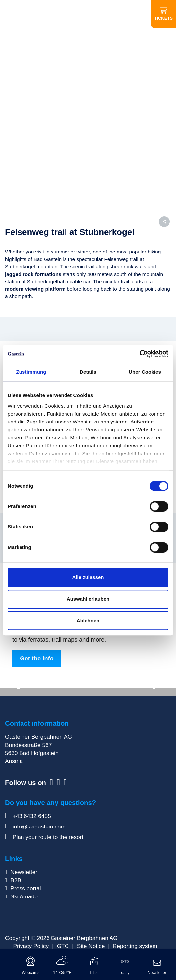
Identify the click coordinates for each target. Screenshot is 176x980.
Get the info (37, 658)
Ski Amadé (24, 896)
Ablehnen (88, 620)
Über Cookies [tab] (145, 372)
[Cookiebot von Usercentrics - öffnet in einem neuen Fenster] (139, 354)
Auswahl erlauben (88, 599)
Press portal (25, 888)
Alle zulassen (88, 577)
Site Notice (91, 946)
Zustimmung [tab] (31, 372)
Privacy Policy (31, 946)
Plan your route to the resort (44, 837)
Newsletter (24, 872)
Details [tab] (88, 372)
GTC (63, 946)
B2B (16, 880)
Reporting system (135, 946)
